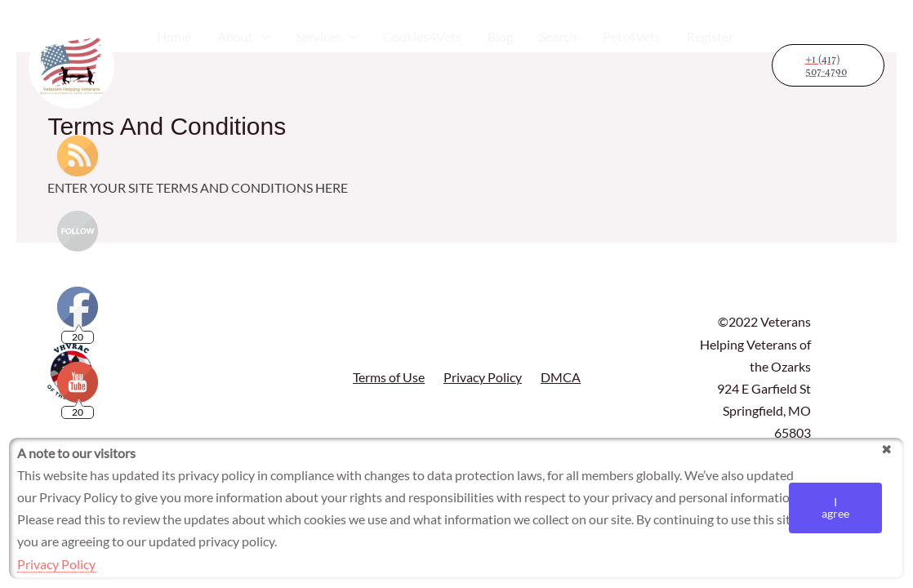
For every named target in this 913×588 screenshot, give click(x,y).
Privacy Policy (483, 377)
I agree (835, 508)
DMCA (561, 377)
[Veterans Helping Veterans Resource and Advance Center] (71, 63)
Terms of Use (389, 377)
